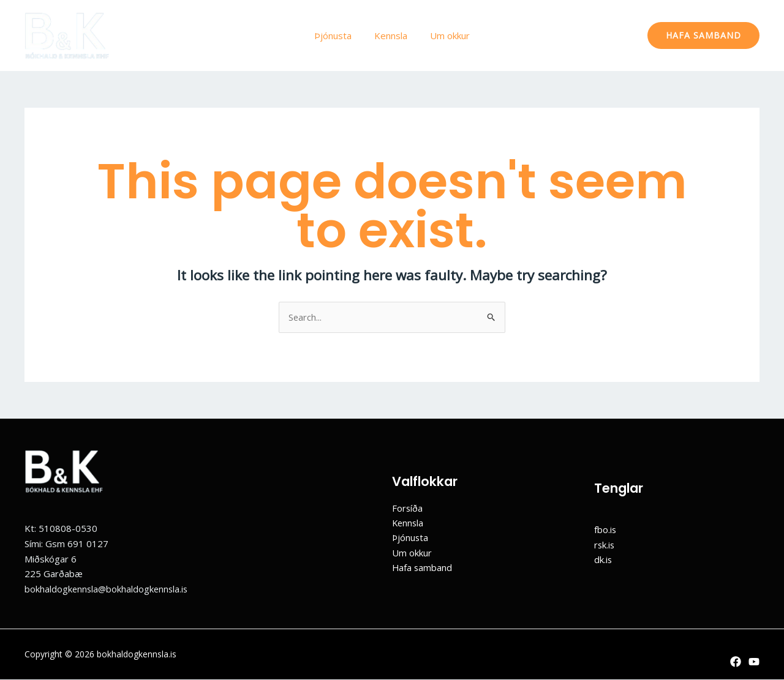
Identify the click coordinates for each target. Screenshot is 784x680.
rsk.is (605, 545)
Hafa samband (423, 568)
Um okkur (446, 35)
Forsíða (408, 507)
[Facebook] (736, 662)
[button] (703, 35)
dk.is (603, 560)
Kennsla (391, 35)
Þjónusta (337, 35)
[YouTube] (754, 662)
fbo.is (605, 529)
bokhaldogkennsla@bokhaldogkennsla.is (108, 589)
